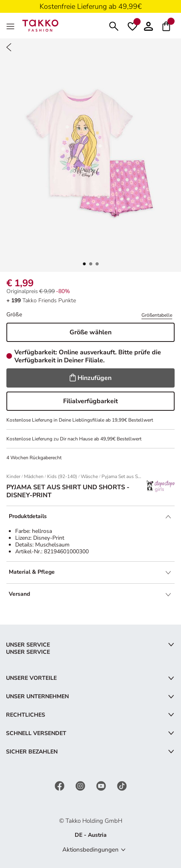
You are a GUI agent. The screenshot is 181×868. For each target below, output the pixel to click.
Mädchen (34, 476)
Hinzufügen (90, 378)
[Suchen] (114, 25)
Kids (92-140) (62, 476)
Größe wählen (90, 332)
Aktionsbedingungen (90, 850)
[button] (148, 25)
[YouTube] (102, 785)
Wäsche (89, 476)
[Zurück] (9, 47)
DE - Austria (91, 835)
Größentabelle (157, 315)
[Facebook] (60, 785)
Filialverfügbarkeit (90, 401)
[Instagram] (81, 785)
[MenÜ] (11, 26)
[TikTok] (122, 785)
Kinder (13, 476)
